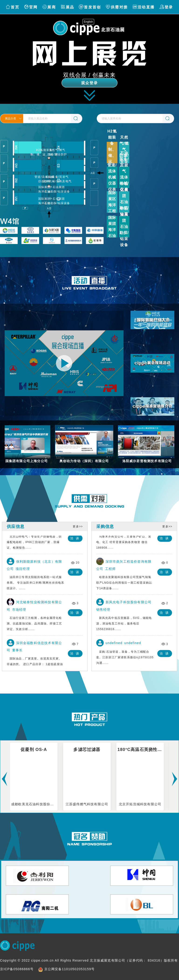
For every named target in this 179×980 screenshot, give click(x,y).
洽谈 (76, 539)
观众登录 (90, 83)
